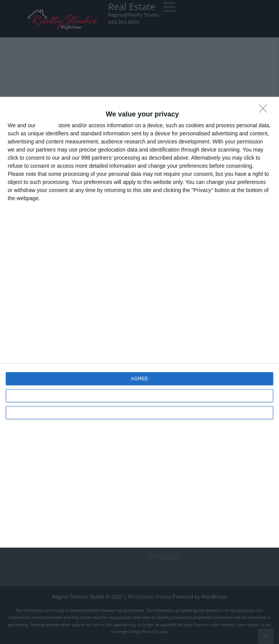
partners (47, 125)
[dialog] (139, 322)
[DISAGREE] (265, 111)
